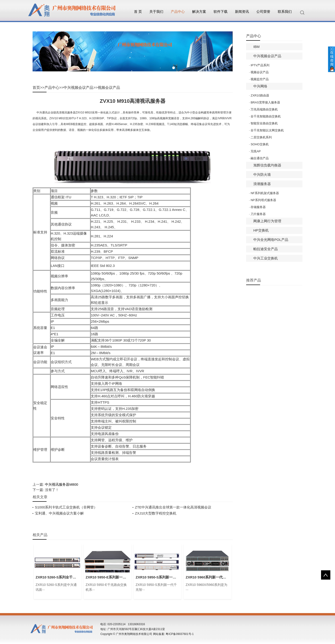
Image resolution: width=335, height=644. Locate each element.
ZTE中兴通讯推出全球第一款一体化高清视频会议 (173, 507)
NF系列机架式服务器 (265, 193)
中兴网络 (260, 86)
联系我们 (285, 12)
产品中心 (178, 12)
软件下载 (221, 12)
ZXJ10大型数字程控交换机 (156, 513)
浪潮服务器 (262, 184)
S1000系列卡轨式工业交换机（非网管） (66, 507)
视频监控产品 (260, 79)
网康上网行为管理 (267, 221)
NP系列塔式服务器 (263, 200)
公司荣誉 (263, 12)
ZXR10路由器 (260, 95)
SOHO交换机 (260, 144)
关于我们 (156, 12)
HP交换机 (261, 230)
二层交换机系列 (261, 137)
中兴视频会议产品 (78, 88)
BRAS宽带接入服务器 (265, 102)
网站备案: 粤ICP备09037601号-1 (173, 634)
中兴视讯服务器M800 (62, 484)
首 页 (138, 12)
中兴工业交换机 (266, 258)
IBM (256, 47)
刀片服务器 (258, 214)
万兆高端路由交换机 (264, 109)
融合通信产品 (260, 158)
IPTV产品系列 (260, 65)
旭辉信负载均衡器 (267, 165)
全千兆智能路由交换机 (266, 116)
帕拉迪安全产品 (266, 249)
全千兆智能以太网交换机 (267, 130)
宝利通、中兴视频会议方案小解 (59, 513)
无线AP (256, 151)
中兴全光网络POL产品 (271, 240)
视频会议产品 (109, 88)
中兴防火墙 (262, 174)
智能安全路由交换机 (264, 123)
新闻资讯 (242, 12)
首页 (36, 88)
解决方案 (199, 12)
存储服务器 (258, 207)
